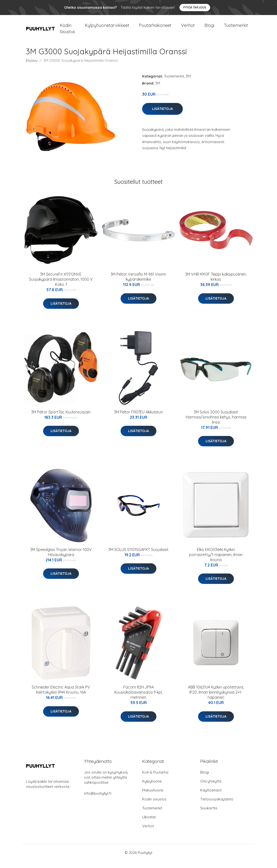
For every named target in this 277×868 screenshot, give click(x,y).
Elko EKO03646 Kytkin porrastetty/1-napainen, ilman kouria (216, 562)
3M (188, 83)
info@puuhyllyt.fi (98, 800)
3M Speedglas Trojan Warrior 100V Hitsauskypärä (61, 559)
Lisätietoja (162, 116)
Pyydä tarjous (195, 7)
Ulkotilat (149, 824)
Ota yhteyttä (211, 788)
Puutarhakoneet (155, 29)
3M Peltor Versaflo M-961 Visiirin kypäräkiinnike (138, 284)
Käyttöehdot (211, 797)
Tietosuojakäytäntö (217, 806)
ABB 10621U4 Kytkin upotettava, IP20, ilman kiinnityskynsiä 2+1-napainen (216, 699)
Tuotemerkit (236, 29)
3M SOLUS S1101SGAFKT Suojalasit (138, 557)
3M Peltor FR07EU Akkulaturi (138, 419)
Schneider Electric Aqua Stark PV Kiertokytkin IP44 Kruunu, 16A (61, 697)
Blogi (209, 29)
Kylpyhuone (152, 788)
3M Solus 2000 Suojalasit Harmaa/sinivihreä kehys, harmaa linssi (216, 424)
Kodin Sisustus (67, 32)
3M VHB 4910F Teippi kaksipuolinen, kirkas (216, 284)
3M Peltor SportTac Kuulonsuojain (61, 419)
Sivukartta (209, 815)
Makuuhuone (153, 797)
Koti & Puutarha (155, 779)
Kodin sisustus (154, 806)
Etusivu (32, 67)
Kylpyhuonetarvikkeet (107, 29)
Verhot (188, 29)
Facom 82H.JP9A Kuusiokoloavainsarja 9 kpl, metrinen (138, 699)
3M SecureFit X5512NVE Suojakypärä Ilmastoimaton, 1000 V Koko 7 (61, 286)
